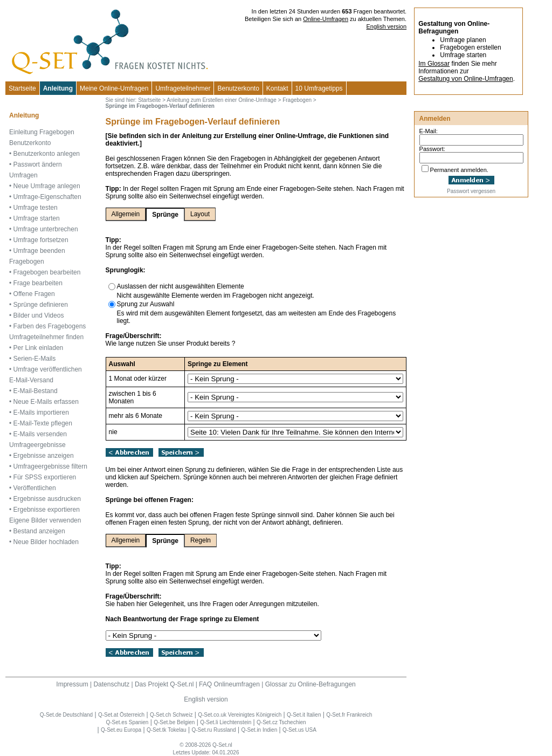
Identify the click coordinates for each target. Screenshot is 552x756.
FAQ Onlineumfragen (229, 684)
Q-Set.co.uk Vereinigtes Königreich (240, 715)
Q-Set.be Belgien (174, 722)
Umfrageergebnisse (37, 445)
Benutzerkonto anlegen (47, 154)
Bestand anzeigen (39, 531)
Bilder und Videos (39, 315)
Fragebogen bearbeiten (47, 272)
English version (386, 26)
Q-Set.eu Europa (121, 730)
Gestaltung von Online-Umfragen (465, 79)
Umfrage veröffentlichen (48, 369)
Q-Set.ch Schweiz (171, 715)
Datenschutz (111, 684)
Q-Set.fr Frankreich (349, 715)
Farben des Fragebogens (50, 326)
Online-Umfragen (326, 19)
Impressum (72, 684)
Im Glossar (434, 64)
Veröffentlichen (35, 488)
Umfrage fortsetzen (41, 240)
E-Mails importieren (41, 413)
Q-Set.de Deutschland (66, 715)
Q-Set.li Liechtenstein (226, 722)
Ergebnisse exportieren (47, 510)
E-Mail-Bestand (36, 391)
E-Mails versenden (40, 434)
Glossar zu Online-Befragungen (310, 684)
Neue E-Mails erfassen (46, 402)
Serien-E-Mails (35, 359)
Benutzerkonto (238, 88)
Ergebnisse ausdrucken (47, 499)
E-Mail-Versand (31, 380)
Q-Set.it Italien (304, 715)
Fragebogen (27, 262)
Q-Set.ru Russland (213, 730)
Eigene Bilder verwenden (45, 520)
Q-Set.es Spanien (127, 722)
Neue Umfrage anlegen (47, 186)
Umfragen (23, 175)
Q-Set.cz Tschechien (281, 722)
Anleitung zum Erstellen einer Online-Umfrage (221, 100)
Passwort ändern (38, 164)
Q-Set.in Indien (259, 730)
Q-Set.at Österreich (121, 715)
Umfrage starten (37, 218)
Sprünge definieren (41, 305)
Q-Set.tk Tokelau (167, 730)
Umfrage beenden (39, 251)
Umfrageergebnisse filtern (50, 466)
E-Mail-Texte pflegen (43, 423)
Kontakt (277, 88)
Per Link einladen (39, 348)
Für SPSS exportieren (45, 477)
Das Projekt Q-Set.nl (164, 684)
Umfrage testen (36, 208)
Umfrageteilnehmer (183, 88)
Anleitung (58, 88)
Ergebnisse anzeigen (44, 456)
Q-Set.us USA (299, 730)
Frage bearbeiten (38, 283)
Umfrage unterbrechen (46, 229)
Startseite (22, 88)
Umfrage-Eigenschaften (47, 197)
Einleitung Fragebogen (42, 132)
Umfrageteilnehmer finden (46, 337)
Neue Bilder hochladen (46, 542)
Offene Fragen (34, 294)
